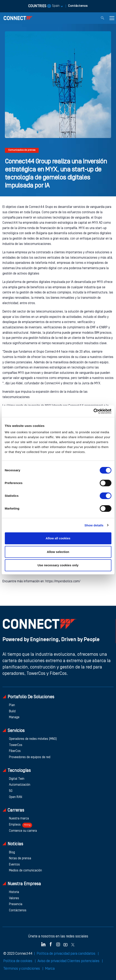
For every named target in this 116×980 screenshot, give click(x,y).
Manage (14, 717)
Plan (12, 705)
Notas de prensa (20, 858)
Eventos (14, 865)
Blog (12, 853)
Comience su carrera (23, 831)
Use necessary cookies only (58, 565)
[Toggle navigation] (112, 18)
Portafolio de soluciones (28, 697)
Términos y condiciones (22, 969)
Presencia (16, 904)
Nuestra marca (19, 819)
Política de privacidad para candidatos (66, 954)
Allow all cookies (58, 538)
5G (11, 791)
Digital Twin (17, 779)
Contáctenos (78, 6)
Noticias (13, 844)
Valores (14, 898)
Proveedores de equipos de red (30, 757)
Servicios (14, 731)
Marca (50, 969)
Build (12, 711)
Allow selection (58, 552)
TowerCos (16, 745)
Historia (14, 892)
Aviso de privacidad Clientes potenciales (69, 961)
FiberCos (15, 751)
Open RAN (16, 797)
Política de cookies (18, 961)
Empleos (21, 825)
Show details (94, 525)
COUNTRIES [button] (44, 6)
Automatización (20, 785)
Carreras (13, 810)
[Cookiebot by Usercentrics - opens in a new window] (93, 411)
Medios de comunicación (25, 871)
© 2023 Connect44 (18, 954)
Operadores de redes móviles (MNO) (33, 739)
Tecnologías (17, 771)
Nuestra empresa (22, 884)
